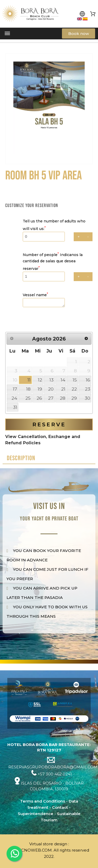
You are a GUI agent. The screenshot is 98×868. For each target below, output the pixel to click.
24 (14, 398)
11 (29, 380)
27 (51, 398)
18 (28, 389)
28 (63, 398)
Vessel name (35, 295)
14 (63, 380)
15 (75, 380)
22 (74, 389)
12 (40, 380)
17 (15, 389)
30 (87, 398)
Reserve (49, 424)
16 (88, 380)
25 (28, 398)
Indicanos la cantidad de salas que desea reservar (53, 262)
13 (51, 380)
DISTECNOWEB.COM (30, 850)
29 (74, 398)
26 (39, 398)
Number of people (41, 255)
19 (40, 389)
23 (88, 389)
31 (15, 407)
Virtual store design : (49, 844)
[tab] (49, 459)
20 (51, 389)
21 (63, 389)
